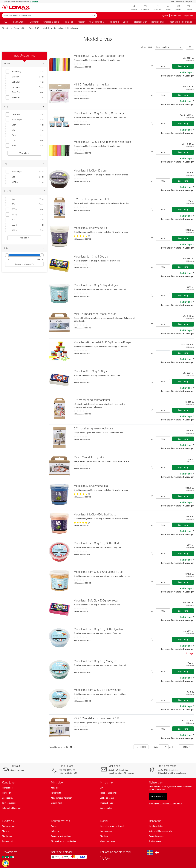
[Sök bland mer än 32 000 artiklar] (47, 16)
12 (67, 747)
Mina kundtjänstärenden (62, 798)
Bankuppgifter (106, 808)
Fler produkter (19, 28)
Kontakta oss (8, 788)
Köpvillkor (6, 793)
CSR (173, 2)
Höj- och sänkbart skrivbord (112, 826)
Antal (163, 66)
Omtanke (179, 2)
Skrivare (6, 831)
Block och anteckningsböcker (63, 841)
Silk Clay (16, 77)
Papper (54, 826)
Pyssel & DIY (34, 28)
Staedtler (16, 97)
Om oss (103, 788)
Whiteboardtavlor (108, 841)
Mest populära (163, 47)
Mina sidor (56, 788)
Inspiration (188, 16)
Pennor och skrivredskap (62, 836)
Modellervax (73, 28)
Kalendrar (55, 831)
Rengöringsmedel (157, 836)
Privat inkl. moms (174, 803)
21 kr (7, 259)
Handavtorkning (156, 826)
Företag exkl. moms (157, 803)
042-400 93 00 (69, 770)
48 (74, 747)
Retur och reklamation (12, 808)
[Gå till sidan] (5, 22)
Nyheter (165, 16)
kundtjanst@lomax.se (124, 773)
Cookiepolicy (8, 798)
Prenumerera (158, 796)
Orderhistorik (57, 803)
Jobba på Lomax (107, 798)
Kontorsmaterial (61, 821)
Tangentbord (7, 841)
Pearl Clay (16, 92)
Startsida (6, 28)
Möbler (104, 821)
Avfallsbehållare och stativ (160, 831)
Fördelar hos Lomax (109, 793)
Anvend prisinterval (24, 264)
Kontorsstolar (106, 831)
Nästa (186, 747)
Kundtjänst (188, 2)
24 (71, 747)
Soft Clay (16, 82)
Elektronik (8, 821)
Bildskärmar (7, 836)
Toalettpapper (155, 841)
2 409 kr (40, 259)
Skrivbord (104, 836)
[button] (6, 863)
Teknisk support (9, 803)
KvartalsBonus (106, 803)
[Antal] (163, 353)
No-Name (16, 87)
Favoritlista (56, 793)
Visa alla (24, 153)
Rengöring (155, 821)
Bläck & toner (19, 22)
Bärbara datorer (9, 826)
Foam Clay (16, 72)
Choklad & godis (51, 22)
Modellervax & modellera (53, 28)
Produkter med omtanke (180, 22)
